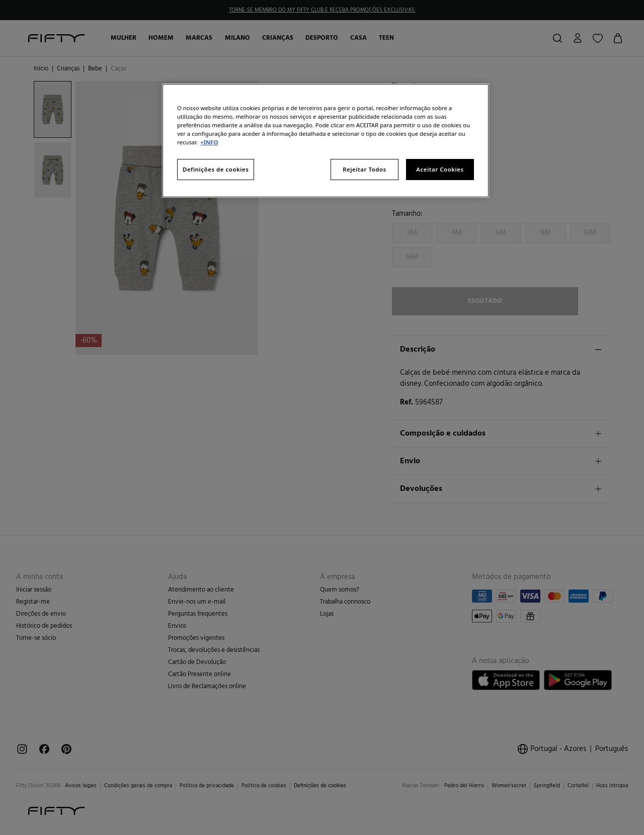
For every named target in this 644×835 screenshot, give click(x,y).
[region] (326, 141)
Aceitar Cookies (440, 169)
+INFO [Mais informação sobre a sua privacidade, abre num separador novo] (209, 142)
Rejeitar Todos (365, 169)
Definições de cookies (216, 169)
